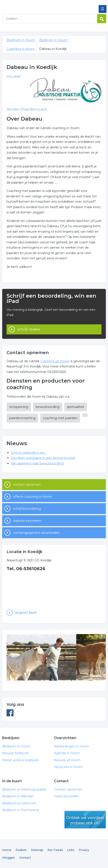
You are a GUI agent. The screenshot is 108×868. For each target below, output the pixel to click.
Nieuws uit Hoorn (67, 760)
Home (7, 850)
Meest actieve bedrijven (20, 760)
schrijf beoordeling (27, 509)
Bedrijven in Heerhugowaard (24, 789)
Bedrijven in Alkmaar (18, 796)
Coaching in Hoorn (21, 49)
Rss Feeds (55, 850)
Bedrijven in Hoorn (34, 5)
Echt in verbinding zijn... (29, 453)
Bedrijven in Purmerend (20, 810)
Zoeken (21, 850)
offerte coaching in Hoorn (33, 497)
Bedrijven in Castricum (19, 803)
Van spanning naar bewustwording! (37, 463)
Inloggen (9, 857)
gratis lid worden (85, 820)
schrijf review (29, 329)
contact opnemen (27, 485)
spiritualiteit (76, 407)
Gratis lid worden (67, 796)
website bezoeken (27, 521)
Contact (25, 857)
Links (71, 850)
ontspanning (19, 407)
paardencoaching (22, 418)
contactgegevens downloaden (36, 533)
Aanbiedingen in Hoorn (72, 746)
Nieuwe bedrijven (15, 753)
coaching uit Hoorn (55, 361)
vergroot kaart (26, 613)
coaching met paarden (60, 418)
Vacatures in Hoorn (68, 767)
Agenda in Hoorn (67, 753)
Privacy (84, 850)
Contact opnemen (68, 789)
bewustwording (48, 407)
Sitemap (37, 850)
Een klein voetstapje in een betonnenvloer (43, 458)
